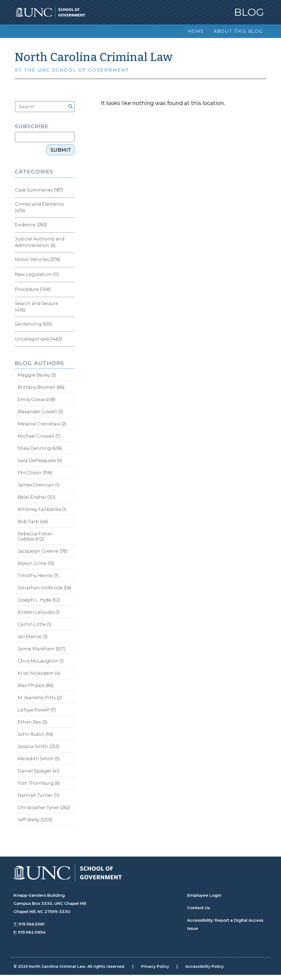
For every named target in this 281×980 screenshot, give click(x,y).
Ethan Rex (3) (32, 722)
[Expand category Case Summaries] (70, 190)
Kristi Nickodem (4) (39, 673)
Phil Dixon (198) (35, 473)
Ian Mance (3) (33, 637)
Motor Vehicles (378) (38, 260)
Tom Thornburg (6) (39, 783)
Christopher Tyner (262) (44, 808)
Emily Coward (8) (37, 400)
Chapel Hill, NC (28, 911)
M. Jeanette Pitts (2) (40, 698)
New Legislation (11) (37, 274)
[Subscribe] (45, 137)
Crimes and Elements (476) (39, 207)
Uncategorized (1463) (39, 339)
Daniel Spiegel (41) (39, 771)
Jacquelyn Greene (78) (43, 551)
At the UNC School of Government (72, 70)
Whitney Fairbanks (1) (42, 509)
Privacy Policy (155, 966)
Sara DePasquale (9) (40, 461)
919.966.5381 (31, 924)
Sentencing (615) (33, 324)
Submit (61, 150)
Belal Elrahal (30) (36, 497)
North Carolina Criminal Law (94, 57)
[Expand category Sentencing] (70, 324)
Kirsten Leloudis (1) (39, 612)
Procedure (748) (33, 289)
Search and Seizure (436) (37, 307)
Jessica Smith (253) (39, 747)
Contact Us (199, 908)
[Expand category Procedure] (70, 289)
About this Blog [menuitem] (238, 31)
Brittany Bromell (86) (41, 387)
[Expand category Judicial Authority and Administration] (70, 242)
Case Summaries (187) (39, 190)
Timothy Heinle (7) (38, 576)
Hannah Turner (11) (39, 795)
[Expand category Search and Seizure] (70, 307)
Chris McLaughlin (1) (41, 661)
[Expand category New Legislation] (70, 275)
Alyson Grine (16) (36, 563)
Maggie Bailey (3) (37, 375)
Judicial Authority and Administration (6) (40, 242)
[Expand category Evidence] (70, 225)
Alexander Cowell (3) (40, 412)
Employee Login (204, 895)
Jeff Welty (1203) (35, 820)
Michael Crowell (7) (39, 436)
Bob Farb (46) (33, 522)
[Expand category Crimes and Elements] (70, 208)
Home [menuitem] (196, 31)
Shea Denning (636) (40, 448)
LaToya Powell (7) (37, 710)
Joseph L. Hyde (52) (39, 600)
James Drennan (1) (39, 485)
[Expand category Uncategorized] (70, 339)
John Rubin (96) (35, 734)
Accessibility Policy (205, 966)
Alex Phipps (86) (36, 685)
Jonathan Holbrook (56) (44, 588)
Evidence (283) (31, 225)
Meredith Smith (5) (39, 759)
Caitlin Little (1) (34, 624)
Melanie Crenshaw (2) (42, 424)
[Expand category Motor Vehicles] (70, 260)
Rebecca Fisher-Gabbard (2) (36, 536)
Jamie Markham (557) (42, 649)
